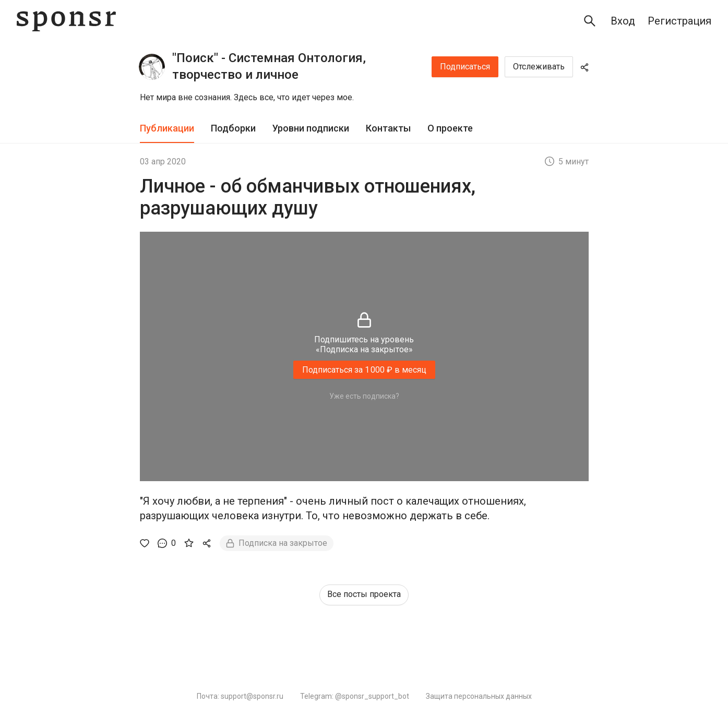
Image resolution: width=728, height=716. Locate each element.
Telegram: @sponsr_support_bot (355, 696)
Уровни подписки (311, 128)
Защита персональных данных (479, 696)
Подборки (233, 128)
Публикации (167, 128)
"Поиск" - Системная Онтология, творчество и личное (269, 66)
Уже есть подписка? (364, 396)
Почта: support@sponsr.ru (240, 696)
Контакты (388, 128)
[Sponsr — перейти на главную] (66, 21)
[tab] (167, 129)
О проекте (450, 128)
